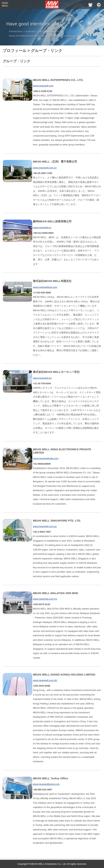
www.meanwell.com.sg (45, 526)
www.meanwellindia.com (46, 458)
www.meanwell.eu (42, 378)
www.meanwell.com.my (45, 599)
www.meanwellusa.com (45, 287)
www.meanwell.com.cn (45, 168)
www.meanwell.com (43, 86)
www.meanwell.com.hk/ (45, 680)
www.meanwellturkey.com (46, 784)
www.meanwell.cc (42, 227)
